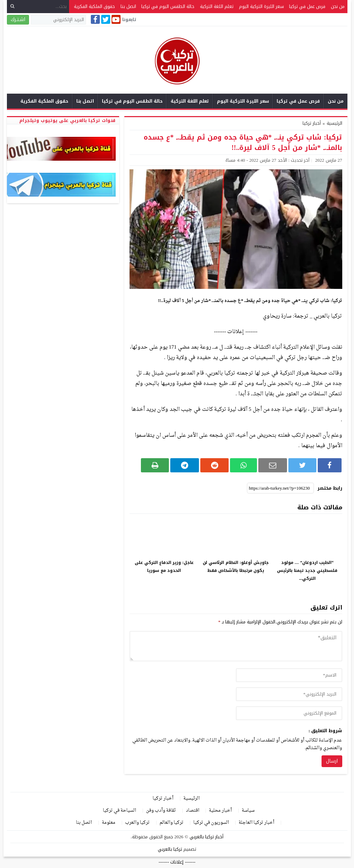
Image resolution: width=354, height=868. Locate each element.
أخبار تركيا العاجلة (256, 823)
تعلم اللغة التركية (217, 6)
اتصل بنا (128, 6)
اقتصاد (193, 810)
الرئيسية (192, 798)
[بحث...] (38, 6)
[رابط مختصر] (280, 488)
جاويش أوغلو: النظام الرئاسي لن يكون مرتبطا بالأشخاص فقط (236, 567)
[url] (289, 713)
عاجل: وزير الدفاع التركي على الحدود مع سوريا (164, 567)
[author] (289, 675)
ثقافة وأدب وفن (161, 810)
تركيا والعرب (137, 823)
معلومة (109, 823)
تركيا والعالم (171, 823)
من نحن (338, 6)
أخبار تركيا (312, 123)
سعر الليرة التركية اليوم (261, 6)
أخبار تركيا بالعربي (207, 837)
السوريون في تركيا (211, 823)
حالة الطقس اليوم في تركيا (168, 6)
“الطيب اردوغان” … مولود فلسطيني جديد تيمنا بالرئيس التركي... (307, 570)
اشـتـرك (18, 20)
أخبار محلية (220, 810)
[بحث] (12, 6)
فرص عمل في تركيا (307, 6)
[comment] (236, 646)
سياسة (248, 810)
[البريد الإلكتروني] (58, 20)
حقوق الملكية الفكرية (94, 6)
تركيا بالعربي (170, 849)
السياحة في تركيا (119, 810)
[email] (289, 694)
